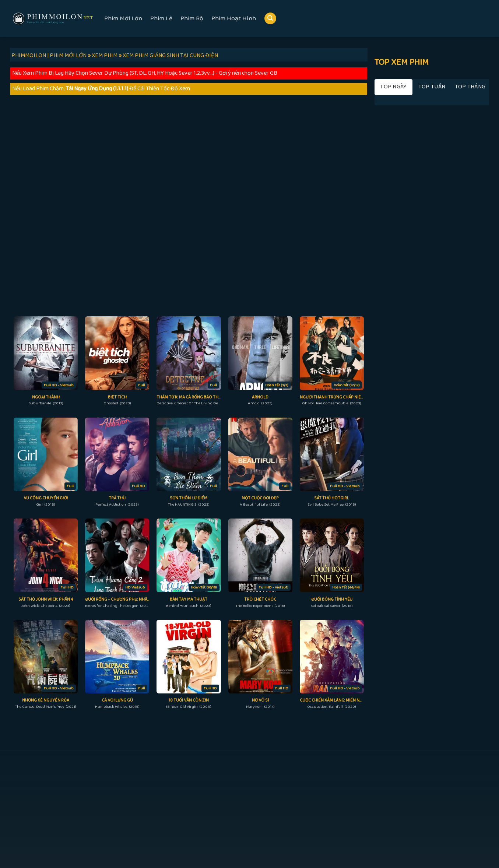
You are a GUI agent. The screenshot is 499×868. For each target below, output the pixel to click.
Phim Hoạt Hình (234, 18)
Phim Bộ (192, 18)
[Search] (270, 19)
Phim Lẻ (161, 18)
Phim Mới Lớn (123, 18)
